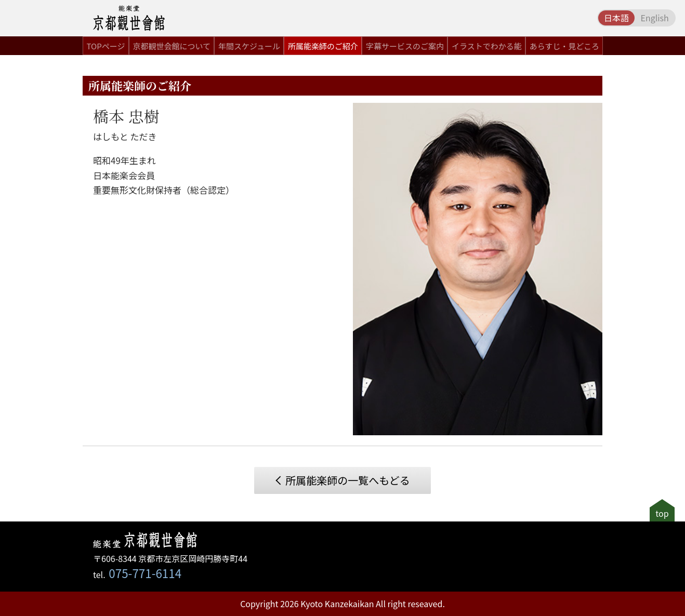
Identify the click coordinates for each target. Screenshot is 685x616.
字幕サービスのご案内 (405, 46)
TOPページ (106, 46)
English (654, 18)
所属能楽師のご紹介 (323, 46)
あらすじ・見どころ (564, 46)
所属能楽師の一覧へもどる (348, 480)
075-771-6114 (145, 573)
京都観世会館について (172, 46)
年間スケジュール (249, 46)
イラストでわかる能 (487, 46)
